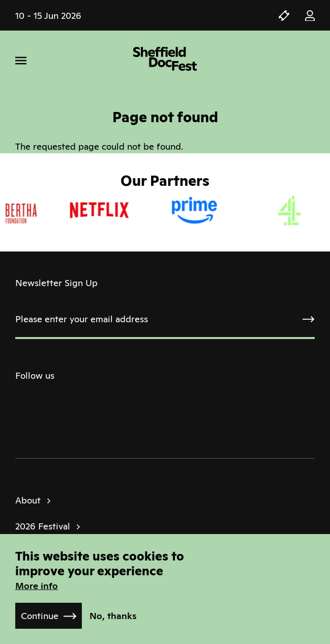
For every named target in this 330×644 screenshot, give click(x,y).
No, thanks (113, 616)
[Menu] (21, 61)
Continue (40, 616)
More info (37, 586)
